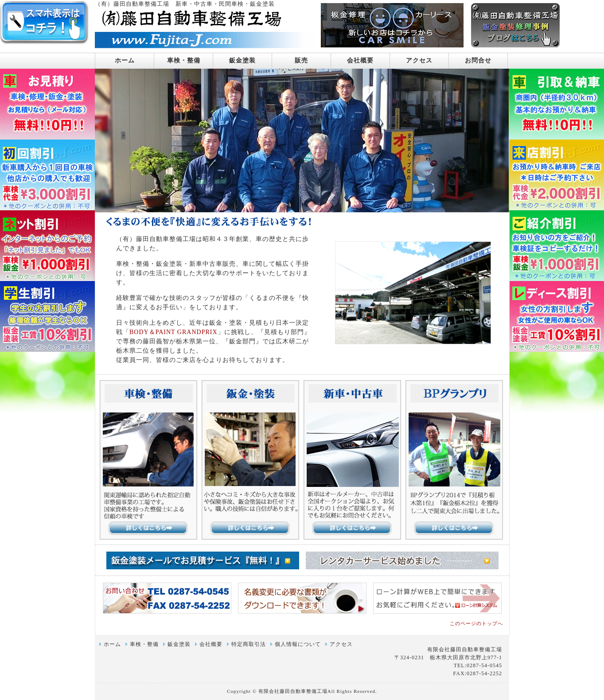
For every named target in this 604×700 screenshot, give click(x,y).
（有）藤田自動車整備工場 (132, 4)
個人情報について (298, 644)
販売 (301, 60)
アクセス (419, 60)
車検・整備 (184, 60)
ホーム (125, 60)
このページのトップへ (476, 623)
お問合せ (478, 60)
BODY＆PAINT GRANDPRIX (173, 332)
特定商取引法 (249, 644)
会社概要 (360, 60)
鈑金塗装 (242, 60)
